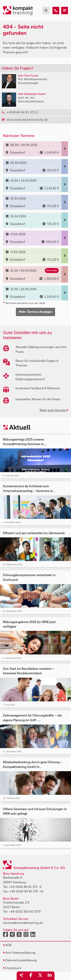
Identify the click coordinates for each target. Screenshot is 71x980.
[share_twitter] (40, 976)
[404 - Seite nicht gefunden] (56, 10)
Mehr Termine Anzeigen (35, 312)
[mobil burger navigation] (46, 10)
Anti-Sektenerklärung (19, 953)
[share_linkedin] (50, 976)
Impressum (12, 968)
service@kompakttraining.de (23, 923)
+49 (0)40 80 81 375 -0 (25, 887)
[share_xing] (21, 976)
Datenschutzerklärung (20, 960)
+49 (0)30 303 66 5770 (25, 912)
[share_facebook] (31, 976)
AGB (7, 945)
